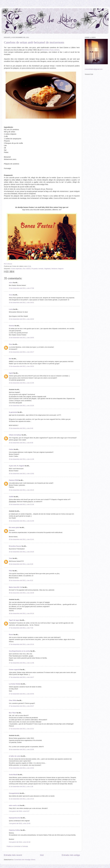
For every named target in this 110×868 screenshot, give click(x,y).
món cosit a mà (14, 805)
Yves (11, 558)
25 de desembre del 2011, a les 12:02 (21, 474)
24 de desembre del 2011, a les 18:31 (21, 303)
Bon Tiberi (13, 713)
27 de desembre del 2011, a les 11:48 (21, 663)
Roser (11, 634)
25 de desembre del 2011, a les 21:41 (21, 539)
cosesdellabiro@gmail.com (94, 69)
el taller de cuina (15, 756)
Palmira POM (13, 480)
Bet (10, 359)
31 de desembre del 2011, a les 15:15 (21, 799)
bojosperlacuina (15, 818)
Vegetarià (47, 269)
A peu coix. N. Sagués (17, 466)
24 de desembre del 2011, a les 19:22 (21, 366)
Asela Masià (13, 775)
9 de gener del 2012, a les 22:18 (20, 842)
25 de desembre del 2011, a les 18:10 (21, 490)
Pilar (11, 571)
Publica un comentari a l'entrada (17, 846)
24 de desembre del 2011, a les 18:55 (21, 338)
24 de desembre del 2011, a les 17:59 (21, 288)
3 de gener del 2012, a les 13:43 (20, 823)
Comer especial (14, 670)
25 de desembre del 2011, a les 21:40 (21, 521)
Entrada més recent (13, 855)
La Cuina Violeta (15, 684)
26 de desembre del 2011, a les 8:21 (21, 580)
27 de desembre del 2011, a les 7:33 (21, 628)
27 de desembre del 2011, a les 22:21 (21, 729)
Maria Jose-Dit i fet (16, 587)
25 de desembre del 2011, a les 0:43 (21, 428)
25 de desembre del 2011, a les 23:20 (21, 552)
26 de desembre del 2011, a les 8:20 (21, 564)
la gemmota (13, 412)
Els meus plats (14, 527)
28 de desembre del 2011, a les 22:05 (21, 749)
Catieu (11, 449)
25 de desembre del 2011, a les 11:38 (21, 459)
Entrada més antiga (71, 855)
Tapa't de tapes (14, 620)
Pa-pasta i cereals (37, 269)
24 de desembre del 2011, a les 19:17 (21, 352)
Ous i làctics (27, 269)
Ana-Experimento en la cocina (20, 651)
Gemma (12, 326)
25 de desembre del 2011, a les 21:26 (21, 504)
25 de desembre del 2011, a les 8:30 (21, 443)
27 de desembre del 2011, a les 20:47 (21, 706)
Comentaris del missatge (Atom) (25, 860)
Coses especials (16, 269)
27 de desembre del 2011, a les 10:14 (21, 644)
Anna (11, 295)
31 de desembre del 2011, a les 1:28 (21, 786)
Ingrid (11, 373)
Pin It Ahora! (8, 264)
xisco (11, 283)
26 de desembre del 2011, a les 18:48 (21, 593)
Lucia (11, 309)
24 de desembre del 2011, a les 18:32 (21, 319)
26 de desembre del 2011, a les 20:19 (21, 613)
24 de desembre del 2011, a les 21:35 (21, 383)
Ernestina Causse (15, 546)
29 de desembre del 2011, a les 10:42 (21, 768)
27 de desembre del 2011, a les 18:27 (21, 677)
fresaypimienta (14, 793)
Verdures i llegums (57, 269)
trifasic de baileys (15, 435)
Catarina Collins (15, 830)
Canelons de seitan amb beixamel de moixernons (34, 42)
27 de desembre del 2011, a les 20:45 (21, 694)
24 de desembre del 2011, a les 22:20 (21, 406)
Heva (11, 344)
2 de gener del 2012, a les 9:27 (19, 811)
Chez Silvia (13, 700)
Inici (42, 855)
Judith (11, 497)
